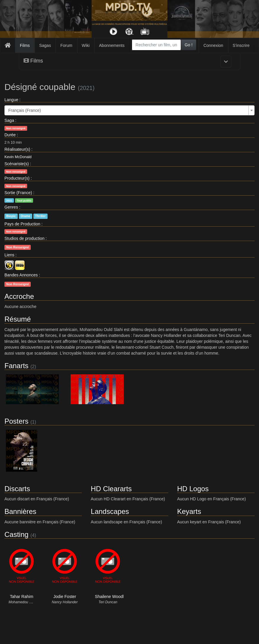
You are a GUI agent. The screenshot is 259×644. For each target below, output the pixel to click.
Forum (66, 45)
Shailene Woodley (111, 597)
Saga (9, 120)
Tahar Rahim (21, 597)
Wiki (86, 45)
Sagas (45, 45)
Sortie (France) (18, 193)
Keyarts (189, 511)
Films (25, 45)
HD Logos (193, 489)
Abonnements (112, 45)
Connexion (213, 45)
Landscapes (110, 511)
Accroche (19, 296)
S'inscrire (241, 45)
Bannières (20, 511)
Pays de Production (22, 224)
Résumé (18, 319)
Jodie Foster (65, 597)
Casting (16, 534)
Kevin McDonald (18, 157)
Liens (9, 255)
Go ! (188, 45)
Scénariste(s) (17, 164)
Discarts (17, 489)
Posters (16, 421)
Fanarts (16, 366)
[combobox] (156, 45)
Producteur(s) (17, 178)
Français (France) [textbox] (25, 110)
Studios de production (24, 238)
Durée (10, 135)
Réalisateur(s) (17, 149)
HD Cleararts (111, 489)
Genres (11, 207)
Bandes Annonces (21, 275)
